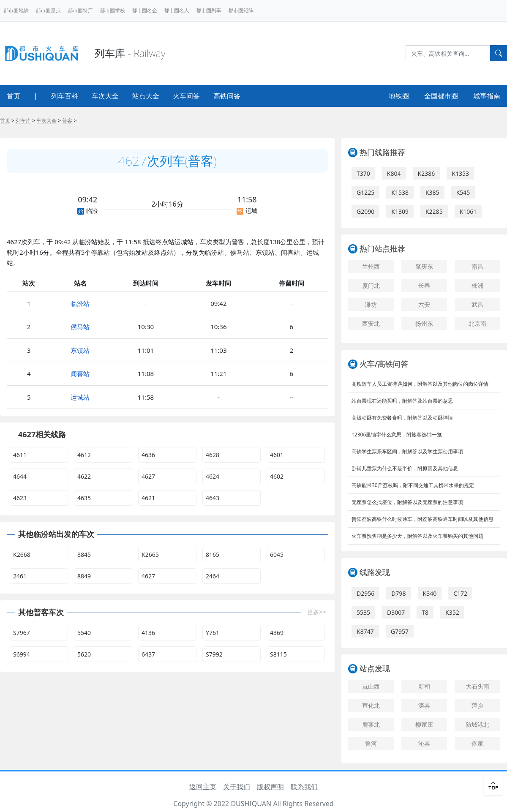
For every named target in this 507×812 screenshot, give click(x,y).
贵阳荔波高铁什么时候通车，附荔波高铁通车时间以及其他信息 (422, 519)
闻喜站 (80, 373)
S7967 (22, 633)
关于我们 (237, 787)
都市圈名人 (177, 10)
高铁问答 (227, 96)
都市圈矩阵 (241, 10)
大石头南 (477, 686)
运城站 (80, 397)
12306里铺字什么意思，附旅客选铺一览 (397, 435)
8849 (84, 576)
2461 (20, 576)
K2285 (434, 211)
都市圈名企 (144, 10)
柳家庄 (424, 724)
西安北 (371, 323)
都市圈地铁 (16, 10)
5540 (84, 633)
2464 (213, 576)
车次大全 (105, 96)
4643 (213, 498)
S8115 (278, 654)
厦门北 (371, 285)
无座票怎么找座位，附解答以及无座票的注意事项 (407, 502)
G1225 (365, 192)
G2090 (365, 211)
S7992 (214, 654)
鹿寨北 (371, 724)
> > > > (38, 121)
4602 (277, 476)
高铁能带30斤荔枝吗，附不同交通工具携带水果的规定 (413, 485)
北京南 (477, 323)
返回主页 (203, 787)
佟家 (477, 743)
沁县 (424, 743)
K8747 (365, 631)
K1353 (460, 173)
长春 (424, 285)
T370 (363, 173)
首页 (14, 96)
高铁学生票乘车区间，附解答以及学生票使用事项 (407, 451)
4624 (213, 476)
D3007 (396, 612)
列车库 (23, 121)
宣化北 (371, 705)
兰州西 (371, 266)
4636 (148, 455)
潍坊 (371, 304)
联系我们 (304, 787)
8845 (84, 555)
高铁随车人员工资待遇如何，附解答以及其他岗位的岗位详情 (420, 384)
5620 (84, 654)
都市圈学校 (112, 10)
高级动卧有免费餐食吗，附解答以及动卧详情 (402, 418)
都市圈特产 (80, 10)
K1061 (468, 211)
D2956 (365, 593)
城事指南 (487, 96)
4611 (20, 455)
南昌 (477, 266)
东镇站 (80, 350)
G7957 (400, 631)
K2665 (150, 555)
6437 (148, 654)
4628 (213, 455)
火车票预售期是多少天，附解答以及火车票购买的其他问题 (417, 536)
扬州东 (424, 323)
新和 (424, 686)
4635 (84, 498)
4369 (277, 633)
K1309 (400, 211)
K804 (394, 173)
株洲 (477, 285)
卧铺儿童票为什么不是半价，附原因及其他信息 (405, 468)
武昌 (477, 304)
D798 (398, 593)
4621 (148, 498)
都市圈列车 (209, 10)
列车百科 (65, 96)
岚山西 (371, 686)
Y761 (213, 633)
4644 (20, 476)
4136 (148, 633)
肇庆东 (424, 266)
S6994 (22, 654)
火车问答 (186, 96)
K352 (452, 612)
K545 (463, 192)
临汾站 (80, 303)
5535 (363, 612)
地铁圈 (399, 96)
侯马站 (80, 327)
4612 (84, 455)
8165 (213, 555)
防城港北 (477, 724)
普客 (67, 121)
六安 (424, 304)
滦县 (424, 705)
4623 (20, 498)
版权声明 (270, 787)
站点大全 (146, 96)
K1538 (400, 192)
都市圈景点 (48, 10)
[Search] (448, 53)
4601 (277, 455)
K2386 (427, 173)
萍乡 (477, 705)
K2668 (22, 555)
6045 (277, 555)
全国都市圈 (441, 96)
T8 (425, 612)
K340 (430, 593)
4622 (84, 476)
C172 (460, 593)
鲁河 (371, 743)
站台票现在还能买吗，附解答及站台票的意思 (402, 401)
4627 (148, 476)
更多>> (316, 612)
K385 (432, 192)
